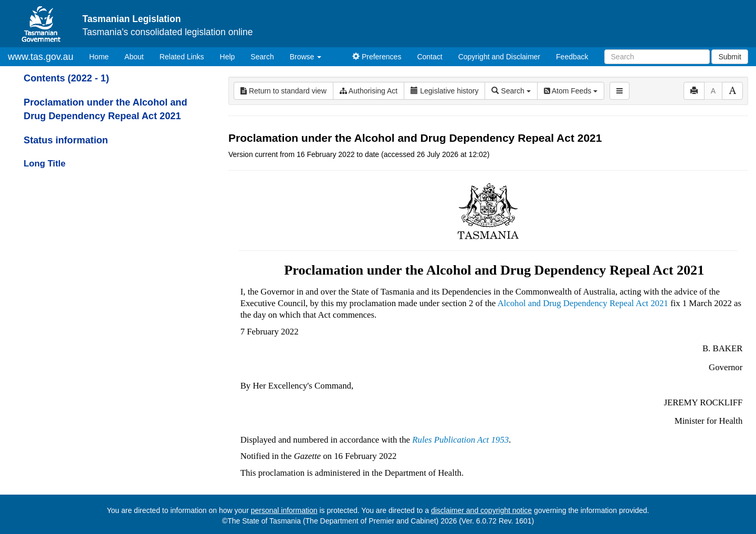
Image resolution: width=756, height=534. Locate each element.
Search (262, 57)
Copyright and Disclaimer (499, 57)
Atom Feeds (571, 91)
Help (228, 57)
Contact (429, 57)
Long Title (45, 164)
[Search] (657, 57)
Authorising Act (369, 91)
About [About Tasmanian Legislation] (134, 57)
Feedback (572, 57)
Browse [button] (306, 57)
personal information (284, 510)
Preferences (377, 57)
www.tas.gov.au (41, 57)
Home (103, 56)
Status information (66, 140)
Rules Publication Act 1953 (460, 440)
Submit (730, 57)
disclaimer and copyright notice (481, 510)
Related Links (182, 57)
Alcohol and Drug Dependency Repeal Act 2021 (582, 303)
